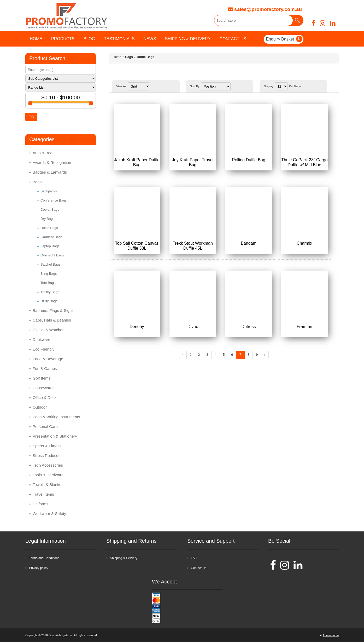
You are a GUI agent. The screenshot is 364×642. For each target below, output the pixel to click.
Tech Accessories (48, 465)
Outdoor (40, 407)
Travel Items (43, 494)
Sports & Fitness (47, 446)
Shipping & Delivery (124, 558)
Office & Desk (45, 397)
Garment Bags (51, 237)
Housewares (43, 388)
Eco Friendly (43, 349)
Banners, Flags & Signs (53, 310)
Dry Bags (47, 219)
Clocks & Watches (48, 330)
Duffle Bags (49, 228)
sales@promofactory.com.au (265, 9)
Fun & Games (45, 368)
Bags (37, 182)
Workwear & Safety (49, 514)
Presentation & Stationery (55, 436)
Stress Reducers (47, 455)
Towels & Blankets (49, 485)
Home (117, 57)
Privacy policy (39, 568)
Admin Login (329, 635)
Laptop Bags (50, 246)
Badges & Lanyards (50, 172)
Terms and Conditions (44, 558)
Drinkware (42, 339)
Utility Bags (49, 301)
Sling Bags (49, 274)
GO (31, 117)
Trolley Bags (50, 292)
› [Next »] (265, 355)
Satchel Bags (51, 264)
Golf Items (42, 378)
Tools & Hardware (48, 475)
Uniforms (40, 504)
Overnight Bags (52, 255)
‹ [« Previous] (183, 355)
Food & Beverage (48, 359)
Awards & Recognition (52, 162)
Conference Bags (54, 200)
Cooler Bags (50, 210)
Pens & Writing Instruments (56, 417)
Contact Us (199, 568)
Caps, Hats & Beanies (52, 320)
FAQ (194, 558)
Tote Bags (48, 283)
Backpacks (49, 191)
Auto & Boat (43, 153)
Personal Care (45, 426)
